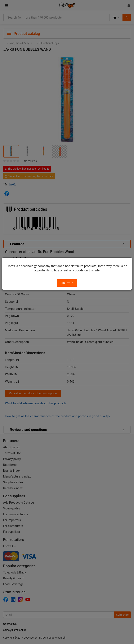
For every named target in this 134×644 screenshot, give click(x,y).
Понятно (67, 283)
